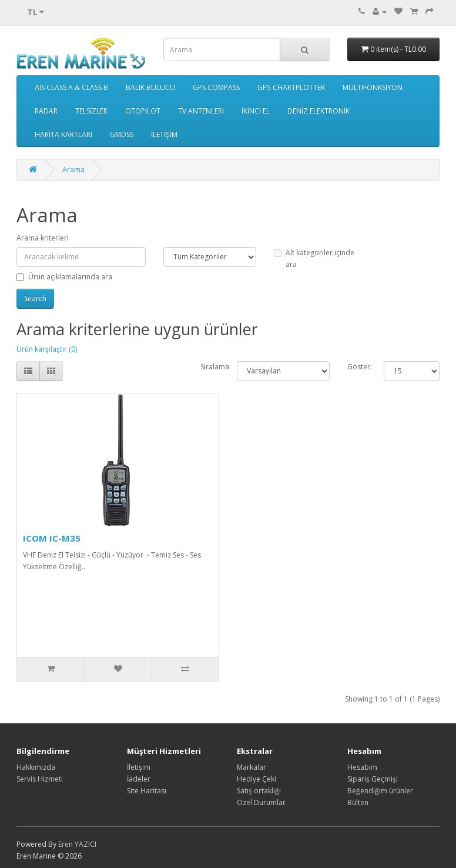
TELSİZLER (91, 111)
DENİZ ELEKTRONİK (318, 111)
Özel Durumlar (261, 802)
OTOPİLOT (143, 111)
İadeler (139, 779)
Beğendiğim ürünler (380, 791)
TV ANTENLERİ (201, 111)
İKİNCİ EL (256, 111)
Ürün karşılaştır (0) (47, 349)
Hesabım (362, 767)
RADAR (46, 111)
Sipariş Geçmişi (373, 779)
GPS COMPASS (216, 87)
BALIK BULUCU (150, 87)
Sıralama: (216, 367)
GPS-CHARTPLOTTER (291, 87)
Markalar (252, 767)
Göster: (360, 367)
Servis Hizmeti (40, 779)
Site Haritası (147, 791)
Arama (73, 170)
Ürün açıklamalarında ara (64, 277)
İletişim (139, 767)
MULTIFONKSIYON (373, 87)
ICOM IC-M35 (52, 538)
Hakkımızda (36, 767)
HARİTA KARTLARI (63, 134)
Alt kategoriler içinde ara (314, 258)
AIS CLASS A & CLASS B (71, 87)
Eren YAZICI (77, 844)
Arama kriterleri (43, 238)
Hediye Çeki (256, 779)
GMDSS (122, 134)
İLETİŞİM (164, 134)
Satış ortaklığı (259, 791)
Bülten (358, 802)
